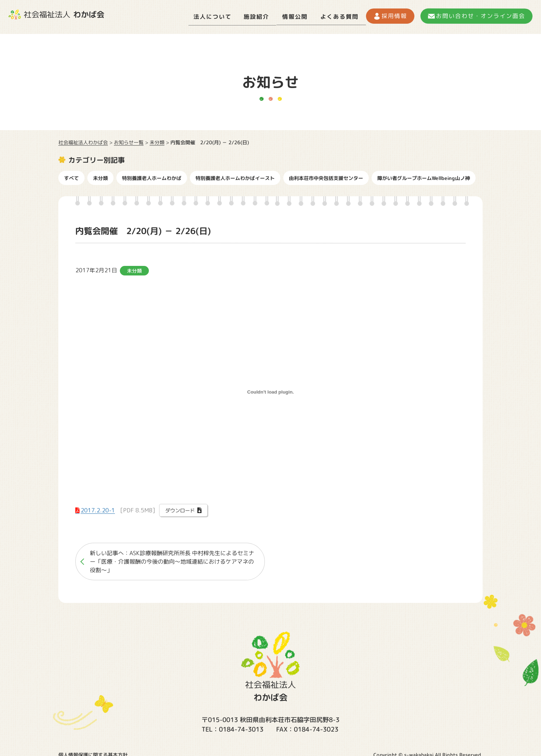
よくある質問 (327, 16)
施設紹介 (233, 16)
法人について (182, 16)
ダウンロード (180, 508)
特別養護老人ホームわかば (152, 176)
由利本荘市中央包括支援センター (326, 176)
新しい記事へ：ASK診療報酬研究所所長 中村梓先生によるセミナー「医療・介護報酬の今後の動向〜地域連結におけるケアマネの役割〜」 (172, 559)
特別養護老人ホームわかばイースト (235, 176)
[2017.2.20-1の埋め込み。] (270, 390)
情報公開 (277, 16)
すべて (71, 176)
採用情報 (386, 16)
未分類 (100, 176)
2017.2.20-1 (98, 508)
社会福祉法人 (56, 14)
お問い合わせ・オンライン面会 (477, 16)
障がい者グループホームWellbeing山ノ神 (424, 176)
